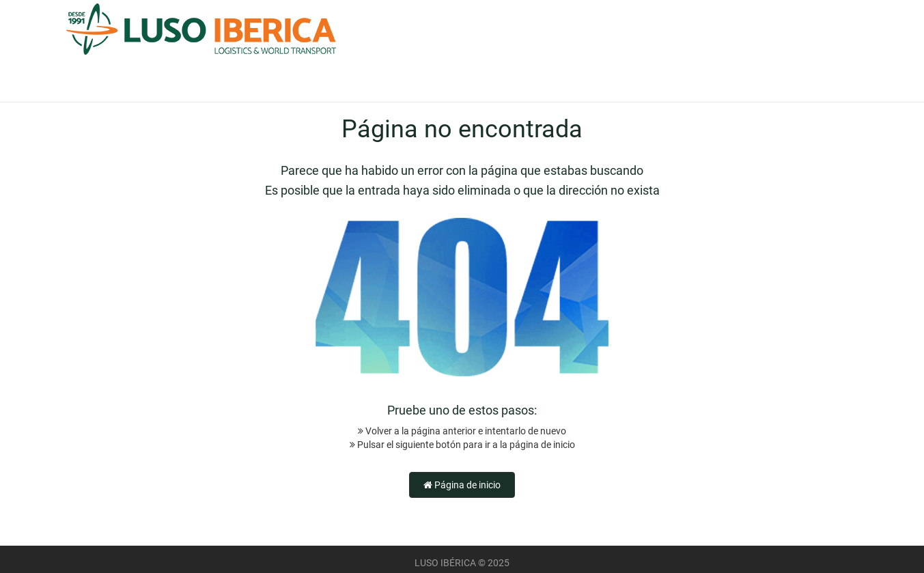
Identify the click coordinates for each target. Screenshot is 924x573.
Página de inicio (462, 485)
